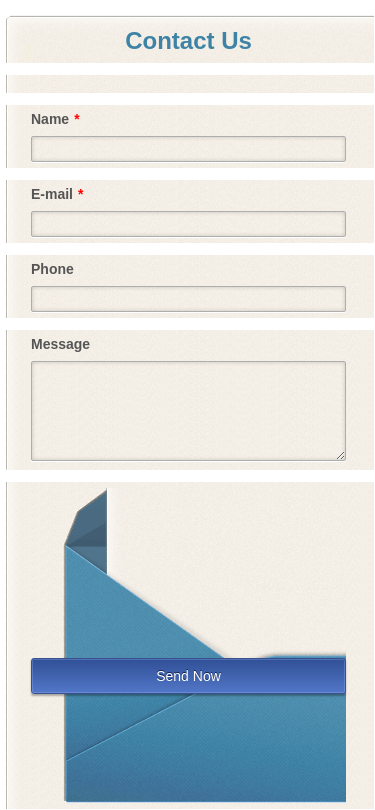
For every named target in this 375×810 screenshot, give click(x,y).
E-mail (57, 194)
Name (55, 119)
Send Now (188, 676)
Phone (52, 269)
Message (60, 344)
